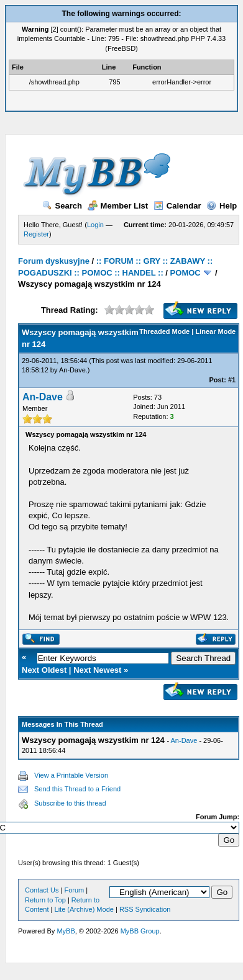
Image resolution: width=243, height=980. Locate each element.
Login (95, 225)
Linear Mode (215, 331)
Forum (74, 890)
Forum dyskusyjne (54, 261)
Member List (118, 206)
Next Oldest (44, 670)
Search (62, 206)
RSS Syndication (145, 909)
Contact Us (42, 890)
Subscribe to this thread (70, 803)
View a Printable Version (71, 775)
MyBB (66, 931)
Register (36, 234)
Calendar (177, 206)
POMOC (186, 273)
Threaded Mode (164, 331)
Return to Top (45, 900)
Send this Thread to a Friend (77, 789)
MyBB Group (140, 931)
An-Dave (72, 370)
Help (222, 206)
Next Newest (97, 670)
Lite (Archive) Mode (84, 909)
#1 (232, 380)
